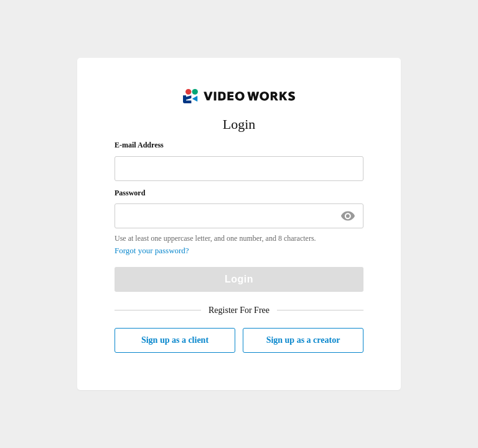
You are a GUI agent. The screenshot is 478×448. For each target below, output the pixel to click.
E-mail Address (139, 145)
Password (130, 193)
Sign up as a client (175, 340)
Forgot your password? (152, 250)
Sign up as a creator (303, 340)
